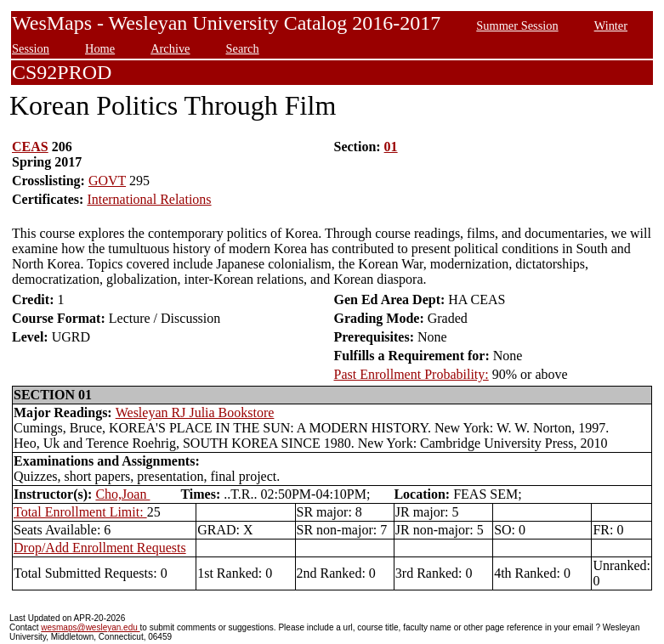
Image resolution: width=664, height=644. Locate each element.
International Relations (149, 199)
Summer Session (517, 25)
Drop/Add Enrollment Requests (100, 548)
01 (391, 147)
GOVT (107, 181)
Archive (170, 48)
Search (243, 48)
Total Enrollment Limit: (80, 512)
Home (100, 48)
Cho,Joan (122, 494)
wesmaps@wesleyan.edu (90, 627)
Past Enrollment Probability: (411, 374)
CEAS (30, 147)
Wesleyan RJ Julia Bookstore (195, 412)
